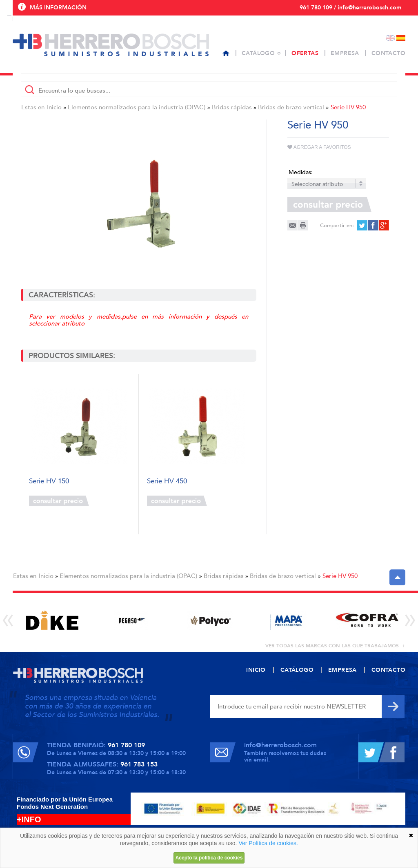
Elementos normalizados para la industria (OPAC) (137, 107)
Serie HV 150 (49, 482)
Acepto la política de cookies (209, 858)
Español (401, 38)
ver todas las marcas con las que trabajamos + (335, 646)
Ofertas (305, 53)
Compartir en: (337, 226)
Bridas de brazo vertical (291, 107)
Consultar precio (59, 501)
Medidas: (301, 172)
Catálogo (258, 53)
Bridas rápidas (232, 107)
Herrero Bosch (111, 45)
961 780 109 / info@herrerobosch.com (350, 8)
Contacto (388, 53)
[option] (52, 620)
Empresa (345, 53)
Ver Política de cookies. (268, 843)
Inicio (54, 107)
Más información (58, 8)
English (390, 38)
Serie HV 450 (167, 482)
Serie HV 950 (348, 107)
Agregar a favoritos (319, 147)
